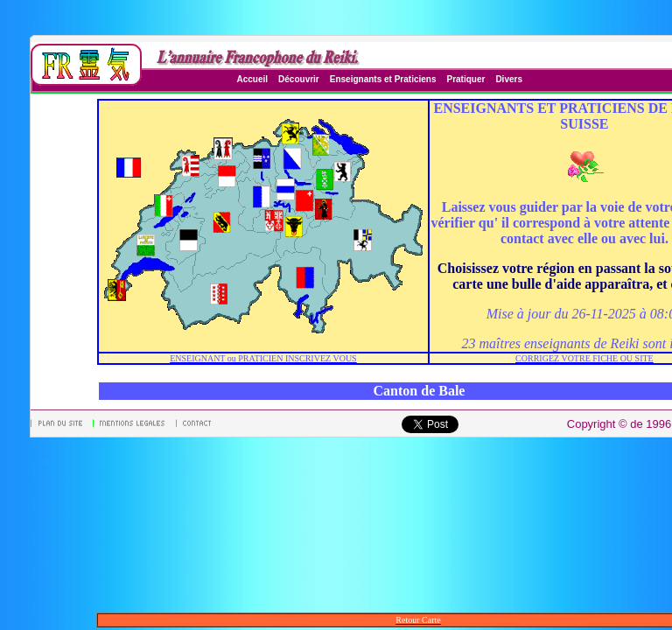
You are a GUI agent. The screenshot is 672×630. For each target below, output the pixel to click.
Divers (509, 79)
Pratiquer (465, 79)
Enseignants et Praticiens (383, 79)
